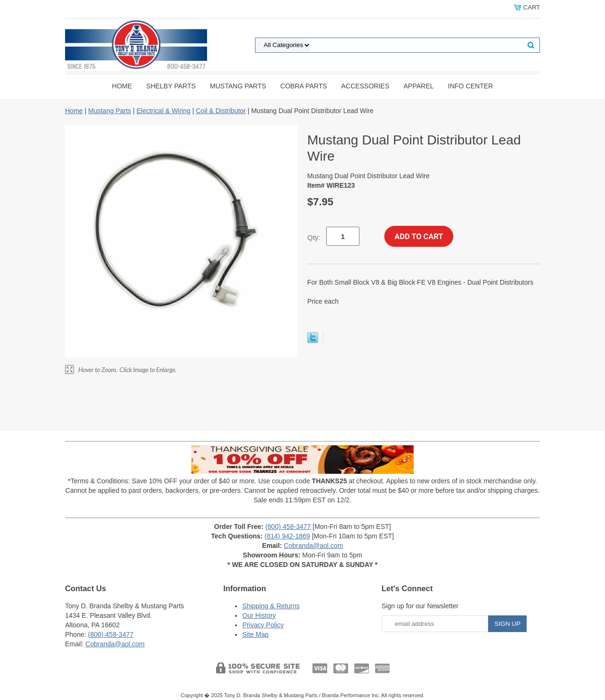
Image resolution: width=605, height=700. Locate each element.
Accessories (365, 86)
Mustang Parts (238, 86)
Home (122, 86)
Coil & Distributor (221, 111)
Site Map (255, 634)
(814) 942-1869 (287, 536)
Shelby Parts (171, 86)
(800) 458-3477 (288, 527)
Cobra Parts (303, 86)
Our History (259, 615)
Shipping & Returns (271, 606)
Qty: (314, 237)
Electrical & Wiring (163, 111)
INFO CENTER (470, 86)
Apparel (419, 86)
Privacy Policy (263, 625)
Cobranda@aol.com (314, 546)
